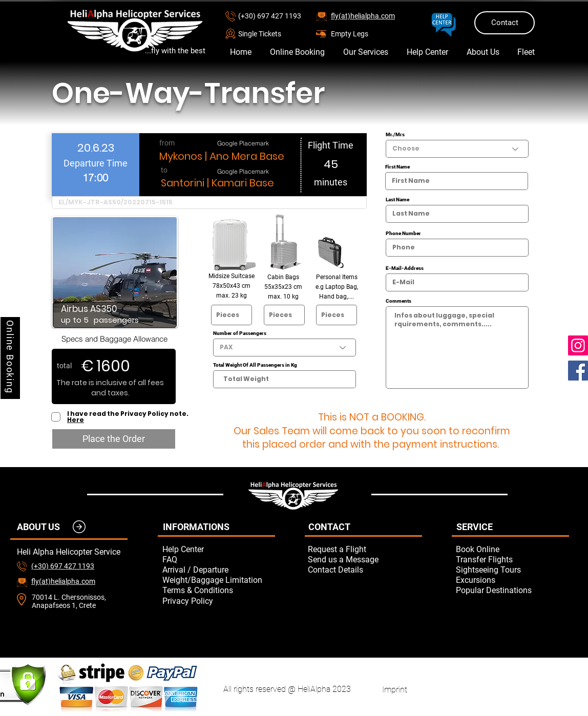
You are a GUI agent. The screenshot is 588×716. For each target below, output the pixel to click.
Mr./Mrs (395, 135)
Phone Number (403, 234)
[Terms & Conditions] (219, 590)
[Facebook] (578, 371)
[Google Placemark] (243, 143)
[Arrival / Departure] (219, 570)
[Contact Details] (364, 570)
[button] (275, 34)
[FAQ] (219, 559)
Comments (398, 301)
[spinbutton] (95, 177)
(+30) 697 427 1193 (270, 16)
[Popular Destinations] (512, 590)
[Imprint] (394, 689)
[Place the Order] (114, 439)
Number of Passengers (240, 333)
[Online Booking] (10, 358)
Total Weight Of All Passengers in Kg (255, 365)
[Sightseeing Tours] (512, 570)
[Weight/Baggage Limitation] (219, 580)
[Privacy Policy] (219, 601)
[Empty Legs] (367, 34)
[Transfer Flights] (512, 559)
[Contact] (505, 23)
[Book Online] (512, 549)
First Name (397, 167)
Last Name (397, 200)
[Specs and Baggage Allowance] (114, 339)
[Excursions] (512, 580)
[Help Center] (219, 549)
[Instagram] (578, 345)
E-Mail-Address (405, 268)
